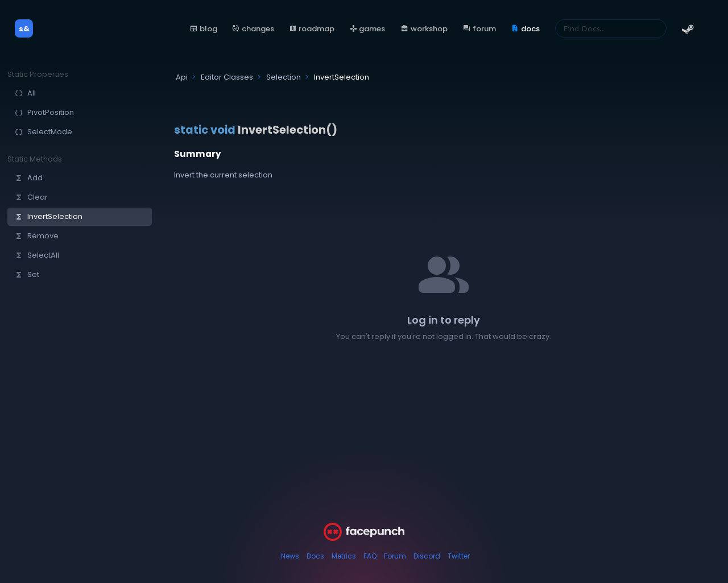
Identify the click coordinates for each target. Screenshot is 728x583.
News (290, 556)
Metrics (344, 556)
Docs (315, 556)
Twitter (459, 556)
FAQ (370, 556)
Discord (427, 556)
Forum (395, 556)
